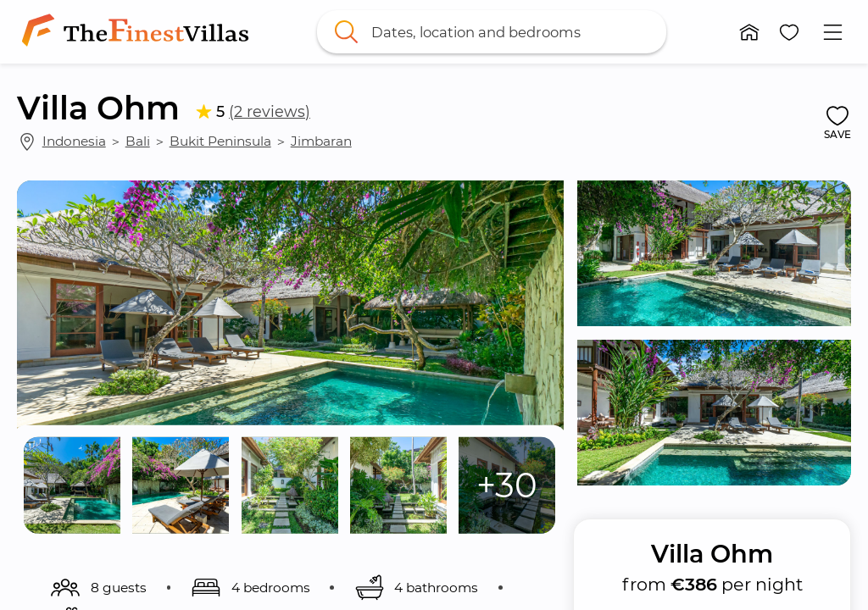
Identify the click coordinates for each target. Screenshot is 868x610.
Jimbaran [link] (321, 141)
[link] (139, 32)
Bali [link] (138, 141)
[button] (749, 32)
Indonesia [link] (74, 141)
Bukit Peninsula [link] (220, 141)
